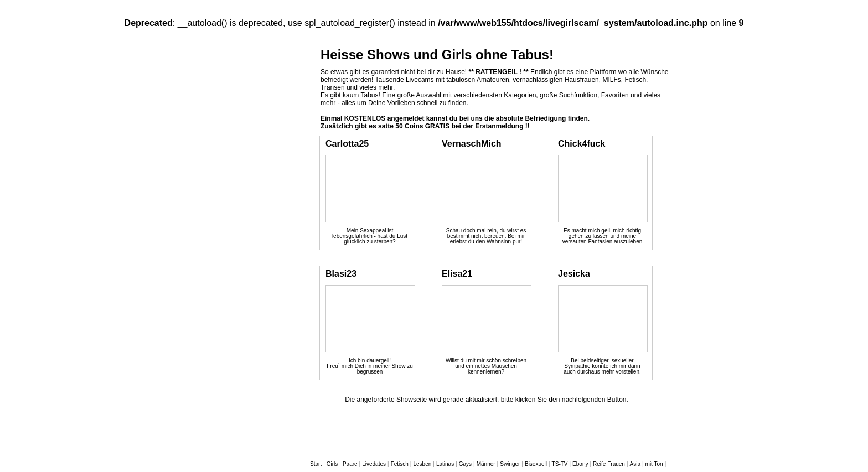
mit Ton (654, 464)
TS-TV (560, 464)
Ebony (580, 464)
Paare (350, 464)
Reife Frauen (609, 464)
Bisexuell (536, 464)
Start (316, 464)
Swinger (510, 464)
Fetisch (400, 464)
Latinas (445, 464)
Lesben (422, 464)
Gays (465, 464)
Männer (486, 464)
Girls (332, 464)
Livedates (374, 464)
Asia (635, 464)
